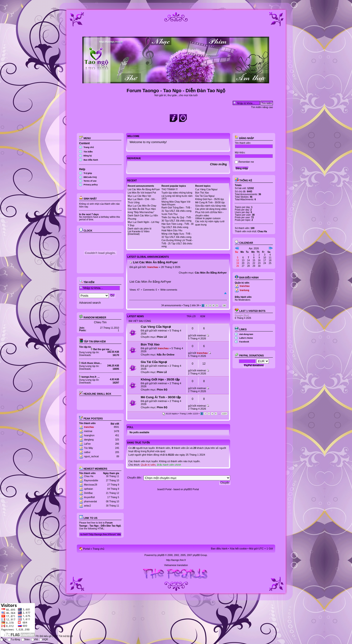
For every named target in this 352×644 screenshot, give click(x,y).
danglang (89, 440)
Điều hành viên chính (169, 465)
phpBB (161, 555)
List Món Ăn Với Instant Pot (142, 193)
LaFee (87, 444)
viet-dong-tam (246, 334)
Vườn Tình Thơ (169, 214)
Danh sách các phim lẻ (140, 229)
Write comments (169, 290)
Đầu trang (225, 293)
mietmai (88, 431)
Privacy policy (91, 185)
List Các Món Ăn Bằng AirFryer (144, 189)
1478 (116, 431)
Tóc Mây (88, 448)
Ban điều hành (91, 160)
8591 (116, 427)
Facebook (244, 342)
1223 (224, 414)
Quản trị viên (148, 465)
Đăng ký (88, 156)
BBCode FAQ (90, 177)
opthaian (88, 489)
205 (117, 452)
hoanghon (89, 435)
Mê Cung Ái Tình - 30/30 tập (210, 202)
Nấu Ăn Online (166, 355)
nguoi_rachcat (91, 456)
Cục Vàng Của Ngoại (206, 189)
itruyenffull (89, 497)
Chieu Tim (100, 322)
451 (117, 435)
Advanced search (90, 303)
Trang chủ (89, 147)
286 (117, 444)
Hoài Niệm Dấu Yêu (172, 231)
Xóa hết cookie (238, 549)
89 (118, 456)
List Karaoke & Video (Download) (139, 233)
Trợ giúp (88, 173)
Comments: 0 (150, 290)
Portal (86, 549)
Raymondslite (91, 480)
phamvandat (90, 501)
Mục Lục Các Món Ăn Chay (142, 206)
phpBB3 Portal (191, 489)
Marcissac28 (91, 485)
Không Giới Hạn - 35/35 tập (209, 199)
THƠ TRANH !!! (170, 189)
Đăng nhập (244, 138)
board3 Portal (164, 489)
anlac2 (87, 506)
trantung (245, 290)
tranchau (89, 427)
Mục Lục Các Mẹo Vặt (139, 196)
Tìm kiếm (88, 152)
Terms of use (90, 181)
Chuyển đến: (134, 478)
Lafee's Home (246, 338)
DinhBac (88, 493)
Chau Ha (89, 476)
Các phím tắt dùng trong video (211, 209)
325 (117, 440)
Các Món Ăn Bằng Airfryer (211, 273)
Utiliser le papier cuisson (208, 218)
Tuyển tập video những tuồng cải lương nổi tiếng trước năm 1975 (177, 196)
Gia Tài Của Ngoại (205, 196)
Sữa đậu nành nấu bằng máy (210, 206)
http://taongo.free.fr (176, 560)
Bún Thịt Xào (202, 193)
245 (117, 448)
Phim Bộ (162, 390)
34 (224, 306)
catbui (87, 452)
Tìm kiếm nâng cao (262, 107)
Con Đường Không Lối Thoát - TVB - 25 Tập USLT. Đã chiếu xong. (177, 243)
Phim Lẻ (162, 337)
